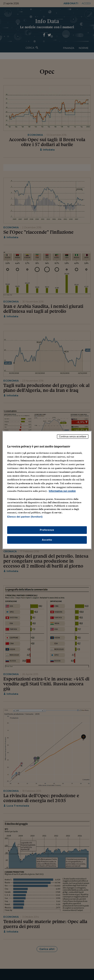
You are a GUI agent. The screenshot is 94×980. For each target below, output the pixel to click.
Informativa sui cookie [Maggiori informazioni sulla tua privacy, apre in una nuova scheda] (62, 491)
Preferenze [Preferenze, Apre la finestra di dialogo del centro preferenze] (47, 530)
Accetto (47, 540)
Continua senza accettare (73, 436)
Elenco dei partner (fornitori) (25, 517)
